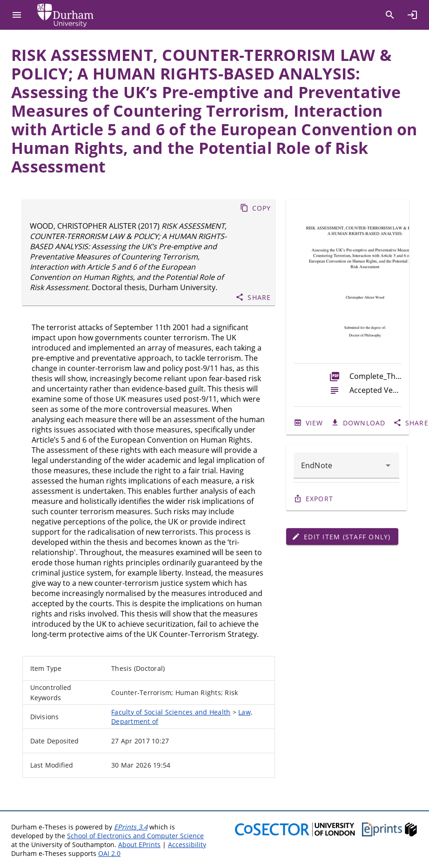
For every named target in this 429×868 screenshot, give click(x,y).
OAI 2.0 (109, 853)
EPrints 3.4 (131, 827)
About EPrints (139, 845)
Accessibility (187, 845)
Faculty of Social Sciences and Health (171, 712)
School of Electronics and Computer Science (135, 836)
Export (320, 499)
